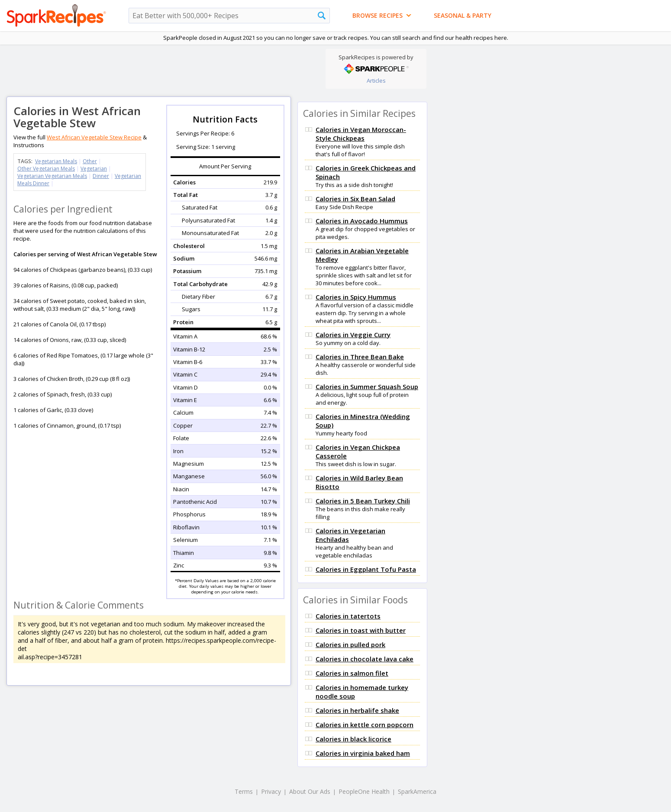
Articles (376, 81)
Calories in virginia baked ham (363, 753)
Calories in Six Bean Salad (355, 199)
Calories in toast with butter (361, 630)
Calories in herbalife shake (357, 710)
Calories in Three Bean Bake (360, 357)
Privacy (271, 791)
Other (90, 161)
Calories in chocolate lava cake (365, 659)
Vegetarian (94, 169)
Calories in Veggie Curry (353, 335)
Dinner (101, 176)
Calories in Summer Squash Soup (367, 387)
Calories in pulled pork (350, 644)
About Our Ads (310, 791)
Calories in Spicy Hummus (356, 297)
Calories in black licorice (353, 739)
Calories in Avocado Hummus (362, 221)
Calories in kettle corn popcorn (365, 725)
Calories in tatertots (348, 616)
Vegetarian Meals (56, 161)
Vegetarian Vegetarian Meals (52, 176)
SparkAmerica (417, 791)
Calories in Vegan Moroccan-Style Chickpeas (361, 134)
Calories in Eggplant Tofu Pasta (366, 569)
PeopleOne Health (364, 791)
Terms (244, 791)
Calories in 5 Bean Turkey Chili (363, 501)
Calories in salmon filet (352, 673)
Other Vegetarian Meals (46, 169)
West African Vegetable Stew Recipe (94, 137)
